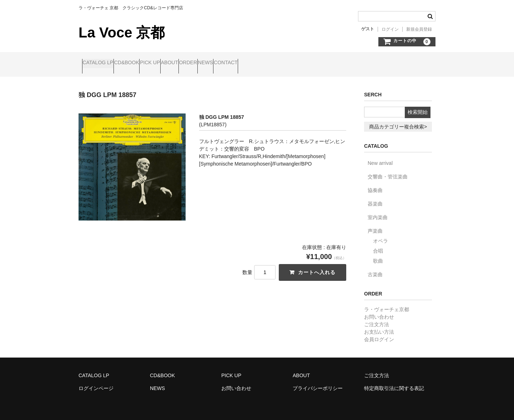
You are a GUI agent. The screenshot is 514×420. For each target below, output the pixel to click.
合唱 (378, 245)
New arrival (380, 157)
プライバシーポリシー (318, 382)
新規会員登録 (419, 29)
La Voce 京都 (122, 32)
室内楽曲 (378, 211)
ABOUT (214, 63)
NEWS (278, 63)
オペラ (381, 235)
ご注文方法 (377, 318)
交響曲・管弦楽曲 (388, 171)
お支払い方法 (379, 326)
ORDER (246, 63)
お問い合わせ (379, 311)
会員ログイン (379, 333)
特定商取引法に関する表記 (394, 382)
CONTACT (311, 63)
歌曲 (378, 255)
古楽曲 (375, 268)
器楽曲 (375, 198)
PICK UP (181, 63)
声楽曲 (375, 225)
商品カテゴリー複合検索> (398, 121)
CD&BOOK (144, 63)
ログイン (390, 29)
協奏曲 (375, 184)
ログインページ (96, 382)
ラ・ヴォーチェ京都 (387, 303)
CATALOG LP (101, 63)
